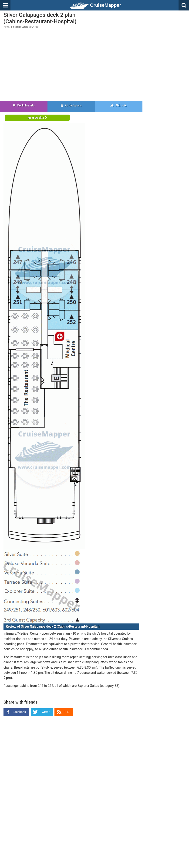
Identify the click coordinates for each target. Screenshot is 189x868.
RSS (66, 712)
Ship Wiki (119, 106)
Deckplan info (24, 106)
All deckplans (71, 106)
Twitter (45, 712)
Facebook (19, 712)
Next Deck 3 (37, 118)
